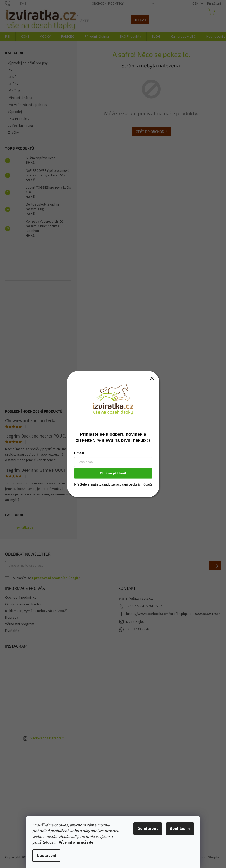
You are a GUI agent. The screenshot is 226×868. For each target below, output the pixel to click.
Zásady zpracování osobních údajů (126, 484)
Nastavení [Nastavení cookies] (46, 856)
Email (79, 453)
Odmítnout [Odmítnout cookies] (148, 829)
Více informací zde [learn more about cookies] (76, 842)
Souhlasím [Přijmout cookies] (180, 829)
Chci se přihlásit (113, 473)
